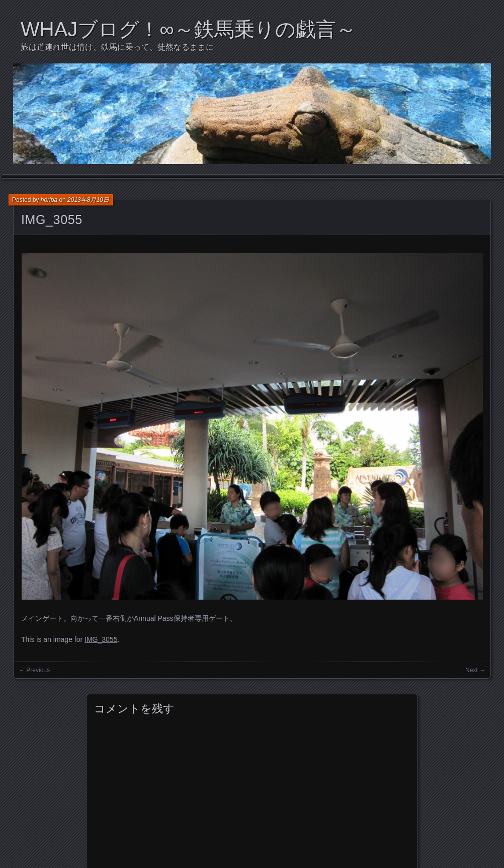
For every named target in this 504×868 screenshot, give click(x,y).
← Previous (34, 670)
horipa (49, 200)
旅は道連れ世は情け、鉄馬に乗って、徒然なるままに (117, 47)
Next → (475, 670)
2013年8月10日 (88, 200)
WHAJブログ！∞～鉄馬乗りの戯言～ (188, 29)
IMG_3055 (52, 220)
